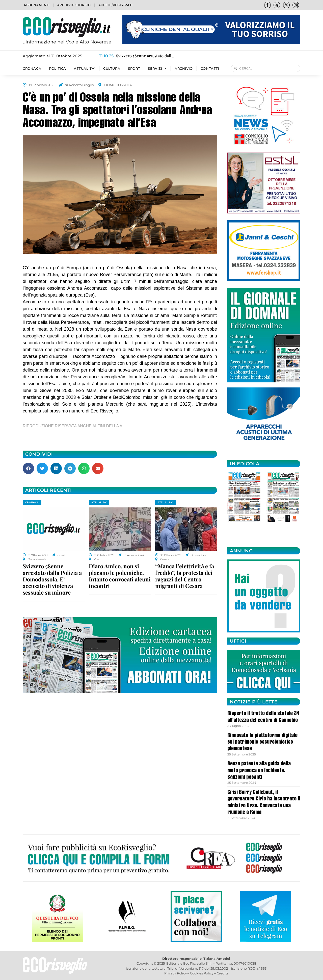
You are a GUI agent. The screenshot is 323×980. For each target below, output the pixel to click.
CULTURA (112, 68)
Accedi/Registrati (116, 5)
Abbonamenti (37, 5)
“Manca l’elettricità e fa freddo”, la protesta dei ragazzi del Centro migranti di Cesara (185, 576)
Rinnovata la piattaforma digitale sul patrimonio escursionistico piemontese (262, 742)
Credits (223, 973)
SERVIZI (157, 68)
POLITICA (58, 68)
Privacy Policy (176, 973)
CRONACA (32, 68)
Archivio (184, 68)
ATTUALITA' (99, 502)
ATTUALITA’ (85, 68)
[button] (28, 468)
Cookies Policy (202, 973)
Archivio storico (74, 5)
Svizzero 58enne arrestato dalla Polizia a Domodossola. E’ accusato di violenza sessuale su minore (52, 579)
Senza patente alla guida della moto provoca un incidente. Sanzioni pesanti (259, 771)
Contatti (210, 68)
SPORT (134, 68)
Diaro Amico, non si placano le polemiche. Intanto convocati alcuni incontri (120, 576)
